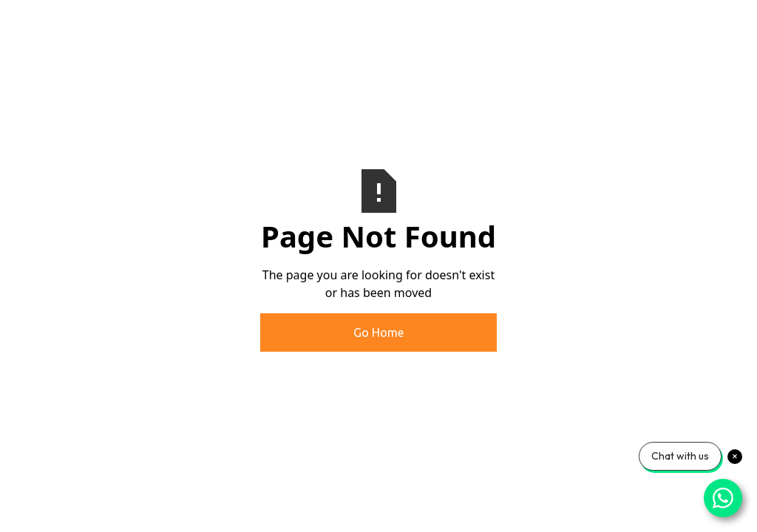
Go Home (378, 332)
